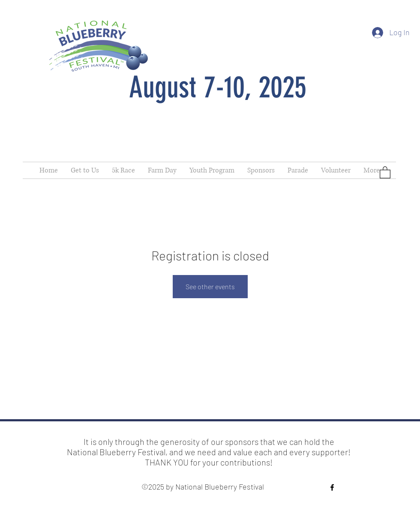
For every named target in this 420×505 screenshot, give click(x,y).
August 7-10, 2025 (218, 87)
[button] (385, 172)
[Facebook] (332, 487)
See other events (210, 286)
